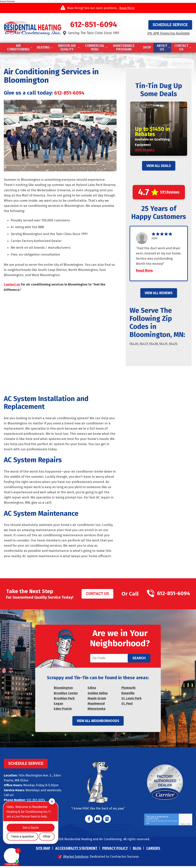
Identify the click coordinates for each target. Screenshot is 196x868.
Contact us (12, 285)
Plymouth (129, 690)
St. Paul (127, 705)
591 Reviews (170, 192)
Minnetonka (97, 711)
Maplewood (96, 705)
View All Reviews (159, 298)
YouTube (98, 821)
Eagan (58, 705)
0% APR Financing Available (169, 33)
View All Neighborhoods (98, 723)
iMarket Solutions (75, 859)
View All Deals (159, 166)
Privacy (183, 826)
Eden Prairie (63, 711)
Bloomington (64, 690)
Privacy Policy (160, 823)
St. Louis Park (131, 700)
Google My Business (107, 821)
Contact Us (97, 595)
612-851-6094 (98, 25)
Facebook (89, 821)
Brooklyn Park (64, 700)
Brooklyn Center (66, 695)
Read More (127, 8)
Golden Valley (98, 695)
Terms (188, 826)
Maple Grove (97, 700)
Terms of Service (173, 823)
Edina (92, 690)
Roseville (128, 695)
